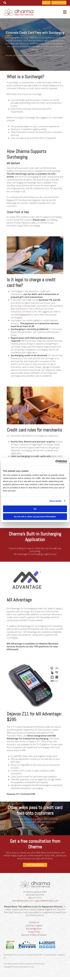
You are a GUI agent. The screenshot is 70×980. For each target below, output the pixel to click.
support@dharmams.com (46, 903)
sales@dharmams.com (23, 903)
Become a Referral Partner (34, 938)
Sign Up (46, 3)
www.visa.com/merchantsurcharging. (24, 522)
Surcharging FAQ (23, 315)
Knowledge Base (34, 931)
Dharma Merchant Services (33, 12)
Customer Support (34, 928)
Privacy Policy (34, 935)
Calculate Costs (59, 3)
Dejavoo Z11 (13, 201)
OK (35, 509)
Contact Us (34, 925)
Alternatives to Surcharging (41, 830)
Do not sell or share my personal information (35, 517)
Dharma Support (45, 912)
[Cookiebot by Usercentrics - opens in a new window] (55, 462)
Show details (56, 501)
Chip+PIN (25, 767)
